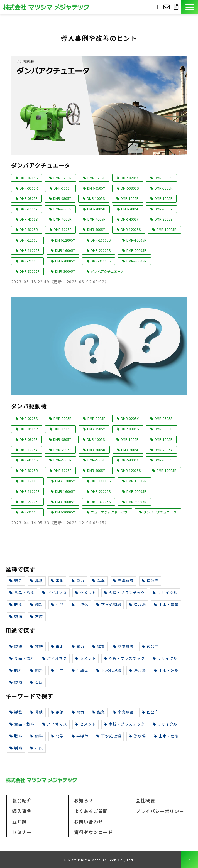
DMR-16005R (136, 240)
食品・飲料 (22, 593)
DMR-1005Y (29, 209)
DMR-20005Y (65, 261)
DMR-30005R (136, 261)
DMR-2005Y (163, 209)
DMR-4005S (29, 219)
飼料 (36, 605)
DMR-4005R (63, 219)
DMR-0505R (29, 188)
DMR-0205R (63, 178)
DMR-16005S (101, 240)
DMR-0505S (163, 178)
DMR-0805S (130, 188)
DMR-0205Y (130, 178)
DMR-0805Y (62, 198)
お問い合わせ (167, 7)
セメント (85, 593)
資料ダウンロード (177, 7)
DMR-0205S (29, 178)
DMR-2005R (96, 209)
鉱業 (99, 581)
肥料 (16, 605)
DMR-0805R (164, 188)
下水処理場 (109, 605)
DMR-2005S (62, 209)
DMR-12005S (131, 229)
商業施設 (124, 581)
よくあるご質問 (91, 811)
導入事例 (22, 811)
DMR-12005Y (65, 240)
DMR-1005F (163, 198)
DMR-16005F (30, 250)
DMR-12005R (167, 229)
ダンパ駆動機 (29, 406)
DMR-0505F (63, 188)
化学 (57, 605)
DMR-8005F (63, 229)
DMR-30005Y (65, 271)
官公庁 (150, 581)
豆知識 (19, 822)
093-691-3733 (158, 7)
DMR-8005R (29, 229)
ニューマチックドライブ (109, 512)
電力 (78, 581)
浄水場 (137, 605)
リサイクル (165, 593)
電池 (57, 581)
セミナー (22, 832)
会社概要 (145, 800)
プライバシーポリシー (160, 811)
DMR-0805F (29, 198)
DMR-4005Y (130, 219)
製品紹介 (22, 800)
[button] (190, 7)
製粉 (16, 617)
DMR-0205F (96, 178)
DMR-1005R (130, 198)
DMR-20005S (101, 250)
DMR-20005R (136, 250)
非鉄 (36, 581)
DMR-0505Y (96, 188)
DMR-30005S (101, 261)
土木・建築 (166, 605)
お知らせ (84, 800)
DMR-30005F (30, 271)
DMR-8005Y (96, 229)
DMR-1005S (96, 198)
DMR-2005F (130, 209)
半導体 (80, 605)
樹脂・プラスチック (124, 593)
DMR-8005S (163, 219)
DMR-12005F (30, 240)
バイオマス (55, 593)
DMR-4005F (96, 219)
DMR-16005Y (65, 250)
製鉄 (16, 581)
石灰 (36, 617)
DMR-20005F (30, 261)
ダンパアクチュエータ (41, 165)
